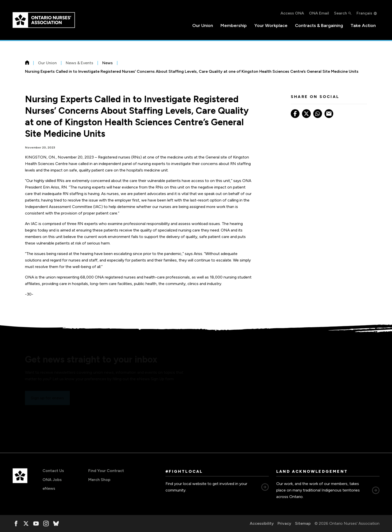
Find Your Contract (106, 471)
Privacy (284, 523)
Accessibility (262, 523)
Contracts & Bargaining (319, 25)
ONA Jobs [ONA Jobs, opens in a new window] (52, 480)
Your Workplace (271, 25)
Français (364, 13)
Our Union (203, 25)
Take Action (363, 25)
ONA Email (319, 13)
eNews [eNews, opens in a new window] (49, 488)
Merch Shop (99, 480)
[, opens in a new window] (16, 523)
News (107, 63)
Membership (234, 25)
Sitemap (303, 523)
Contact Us (53, 471)
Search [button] (340, 13)
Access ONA (292, 13)
